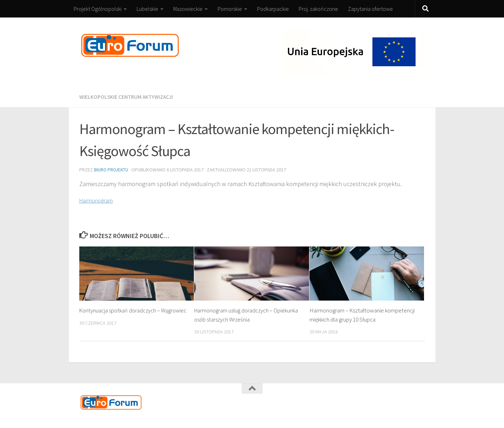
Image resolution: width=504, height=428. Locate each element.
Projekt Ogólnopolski (98, 9)
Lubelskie (147, 9)
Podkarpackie (273, 9)
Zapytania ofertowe (370, 9)
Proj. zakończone (318, 9)
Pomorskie (230, 9)
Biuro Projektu (112, 169)
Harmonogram (98, 200)
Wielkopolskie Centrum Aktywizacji (127, 97)
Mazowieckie (188, 9)
